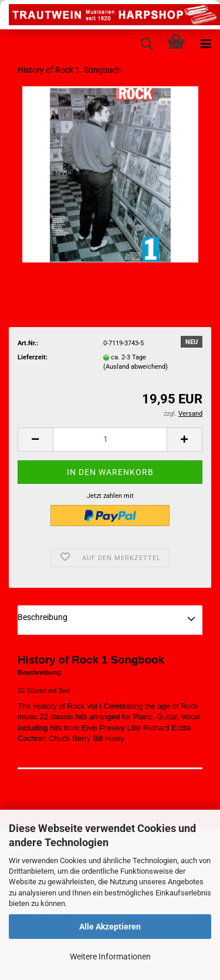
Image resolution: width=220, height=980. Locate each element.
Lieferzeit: (33, 357)
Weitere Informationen (110, 957)
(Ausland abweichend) (136, 367)
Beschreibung (43, 617)
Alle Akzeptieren (110, 927)
